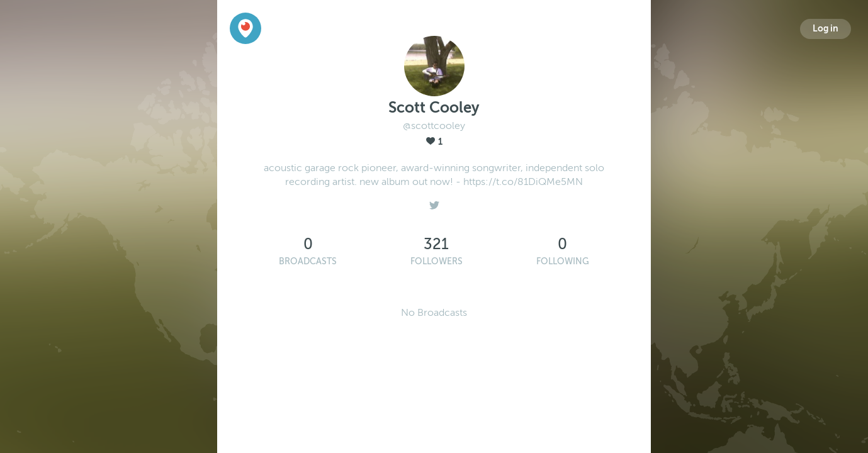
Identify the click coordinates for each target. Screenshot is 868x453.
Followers (437, 261)
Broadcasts (308, 261)
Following (563, 261)
